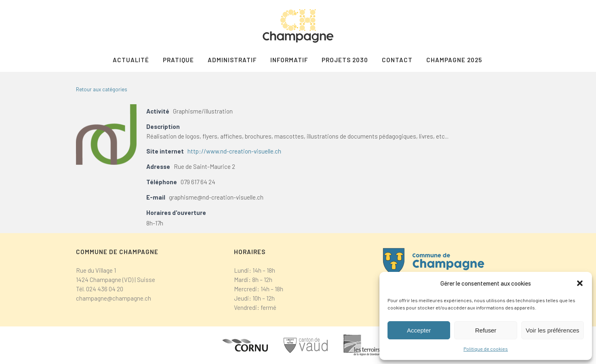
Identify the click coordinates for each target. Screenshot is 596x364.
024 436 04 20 (105, 289)
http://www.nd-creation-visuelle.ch (234, 151)
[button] (580, 283)
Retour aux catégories (102, 89)
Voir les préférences (553, 330)
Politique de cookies (486, 349)
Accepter (419, 330)
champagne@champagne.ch (114, 298)
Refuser (486, 330)
